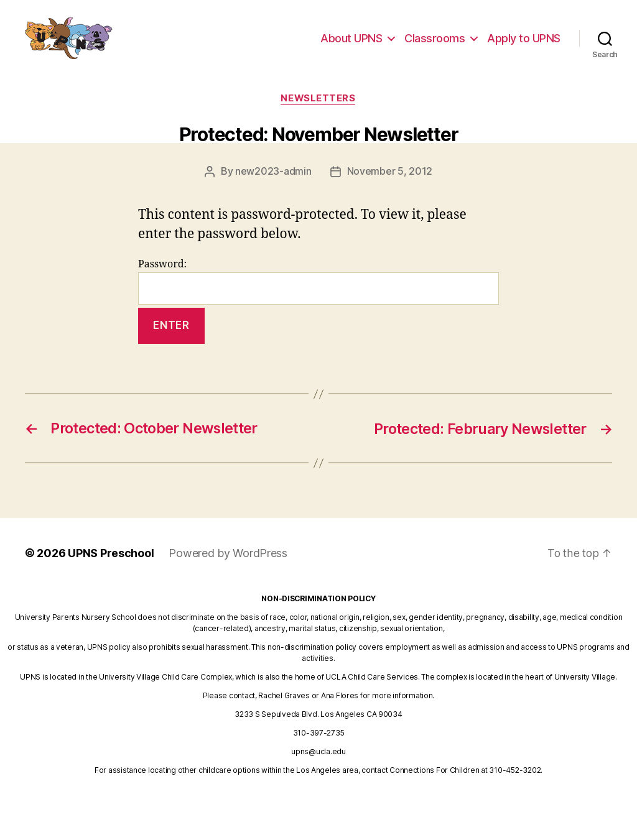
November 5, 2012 (390, 172)
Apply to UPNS (524, 45)
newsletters (318, 99)
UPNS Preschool (111, 552)
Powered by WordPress (228, 552)
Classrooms (435, 45)
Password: (318, 281)
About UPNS (351, 45)
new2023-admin (273, 172)
